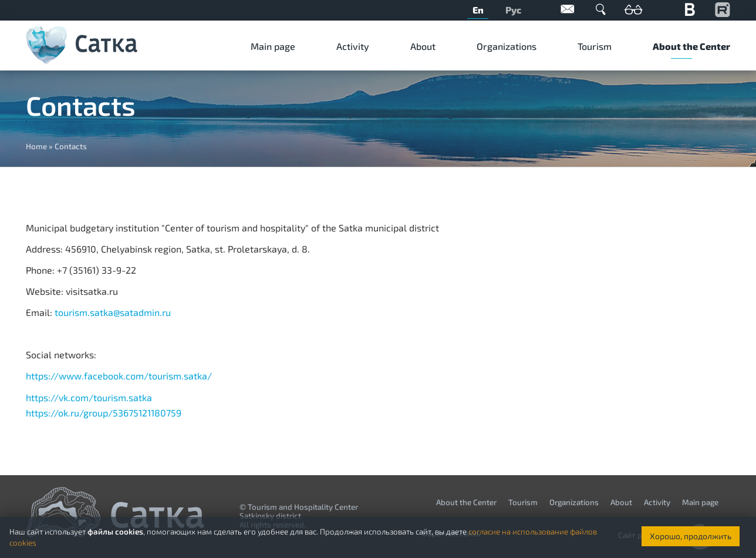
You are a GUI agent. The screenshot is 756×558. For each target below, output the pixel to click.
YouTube (723, 9)
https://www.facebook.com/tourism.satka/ (119, 376)
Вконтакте (690, 9)
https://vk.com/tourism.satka (89, 397)
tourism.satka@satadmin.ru (113, 312)
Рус (513, 10)
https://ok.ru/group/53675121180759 (104, 413)
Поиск (600, 9)
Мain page (273, 46)
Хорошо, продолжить (691, 536)
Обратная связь (568, 9)
